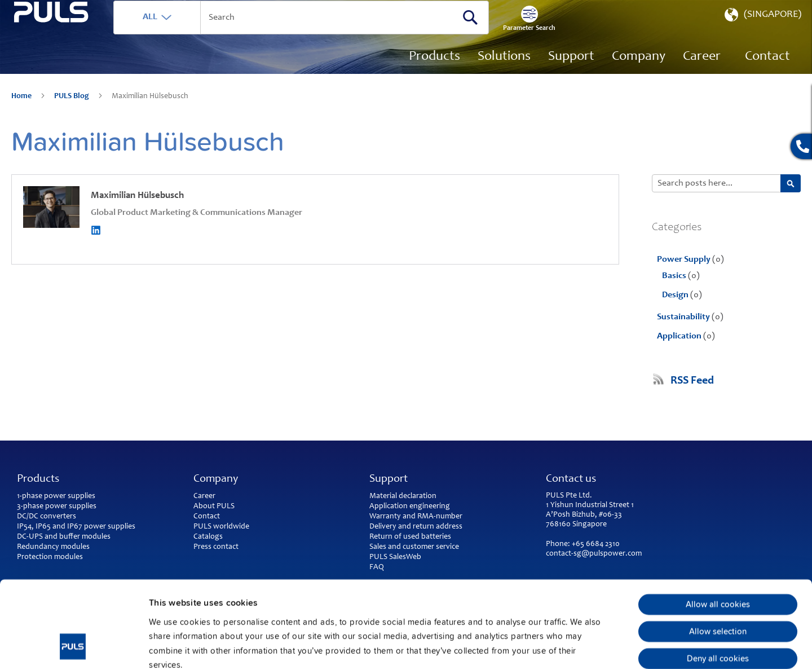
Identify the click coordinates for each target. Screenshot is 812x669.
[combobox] (341, 34)
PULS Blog (72, 113)
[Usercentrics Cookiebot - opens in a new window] (73, 646)
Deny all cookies (718, 578)
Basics (675, 292)
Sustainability (684, 333)
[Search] (510, 33)
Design (676, 311)
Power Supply (685, 276)
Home (22, 113)
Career (204, 496)
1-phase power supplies (56, 496)
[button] (762, 34)
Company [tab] (216, 479)
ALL (190, 33)
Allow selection (718, 551)
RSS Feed (692, 398)
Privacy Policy (216, 598)
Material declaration (403, 496)
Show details (587, 646)
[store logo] (71, 62)
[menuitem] (702, 73)
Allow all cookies (718, 523)
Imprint (164, 598)
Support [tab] (389, 479)
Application (680, 353)
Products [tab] (38, 479)
